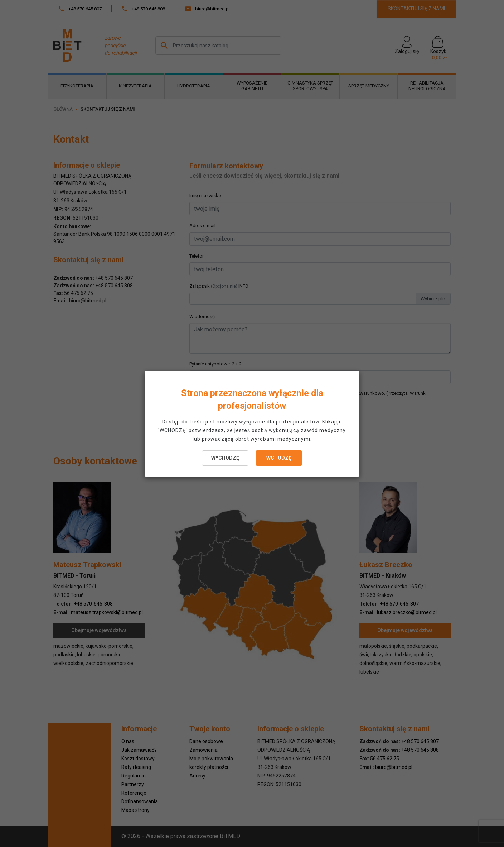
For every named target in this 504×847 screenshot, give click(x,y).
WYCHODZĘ (225, 458)
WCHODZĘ (279, 458)
